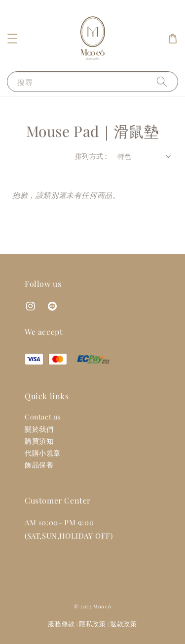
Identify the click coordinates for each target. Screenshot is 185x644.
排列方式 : (91, 156)
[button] (12, 39)
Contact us (43, 417)
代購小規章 (43, 453)
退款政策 (124, 623)
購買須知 (39, 441)
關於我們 (39, 429)
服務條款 (61, 623)
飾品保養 (39, 465)
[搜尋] (162, 81)
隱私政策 (92, 623)
